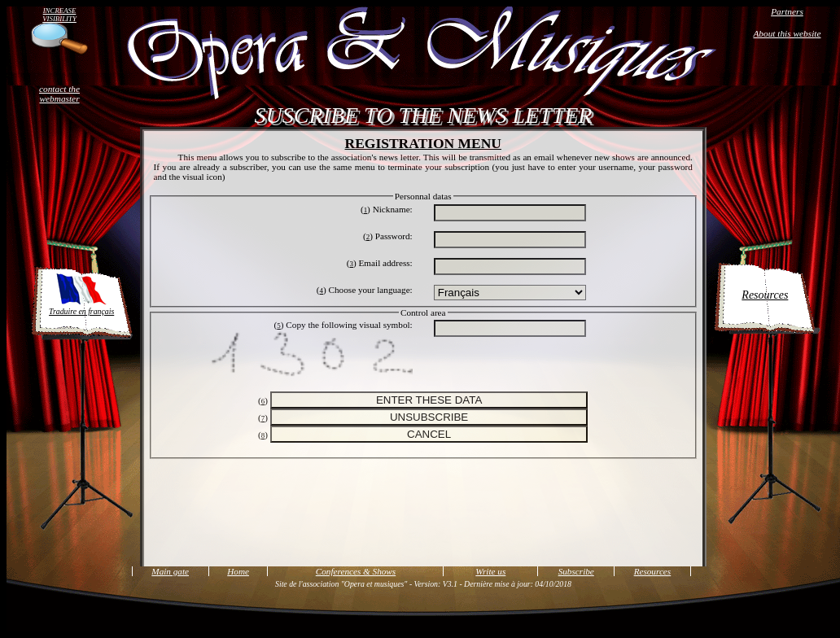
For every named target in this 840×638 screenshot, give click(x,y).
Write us (490, 571)
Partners (787, 11)
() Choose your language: (365, 290)
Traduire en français (81, 293)
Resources (765, 295)
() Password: (388, 236)
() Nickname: (387, 209)
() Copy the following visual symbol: (343, 325)
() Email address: (380, 263)
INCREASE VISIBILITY (59, 15)
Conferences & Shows (356, 571)
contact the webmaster (59, 94)
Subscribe (576, 571)
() (263, 400)
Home (238, 571)
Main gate (170, 571)
